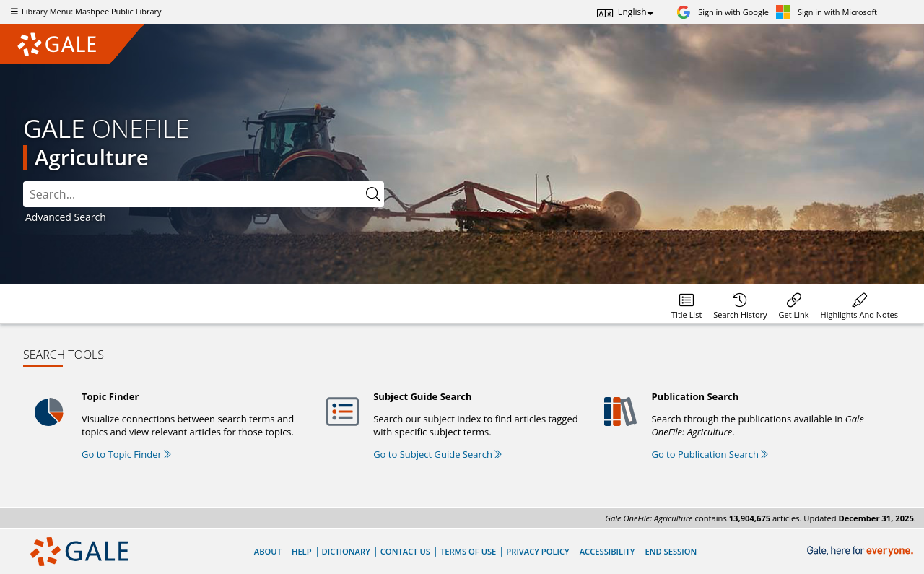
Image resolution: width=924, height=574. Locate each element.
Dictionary (346, 551)
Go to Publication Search (710, 454)
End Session (671, 551)
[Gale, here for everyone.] (862, 551)
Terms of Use (468, 551)
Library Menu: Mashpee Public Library (84, 11)
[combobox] (204, 194)
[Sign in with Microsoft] (827, 12)
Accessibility (607, 551)
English (632, 12)
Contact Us (405, 551)
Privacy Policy (537, 551)
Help (302, 551)
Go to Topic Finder (126, 454)
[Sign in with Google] (723, 12)
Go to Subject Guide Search (437, 454)
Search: (23, 182)
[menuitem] (687, 304)
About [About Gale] (268, 551)
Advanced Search (66, 217)
